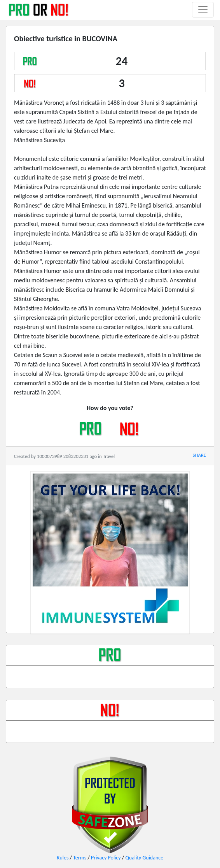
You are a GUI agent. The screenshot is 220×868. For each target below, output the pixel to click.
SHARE (199, 455)
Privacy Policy (106, 858)
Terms (80, 858)
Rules (63, 858)
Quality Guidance (144, 858)
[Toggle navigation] (203, 10)
